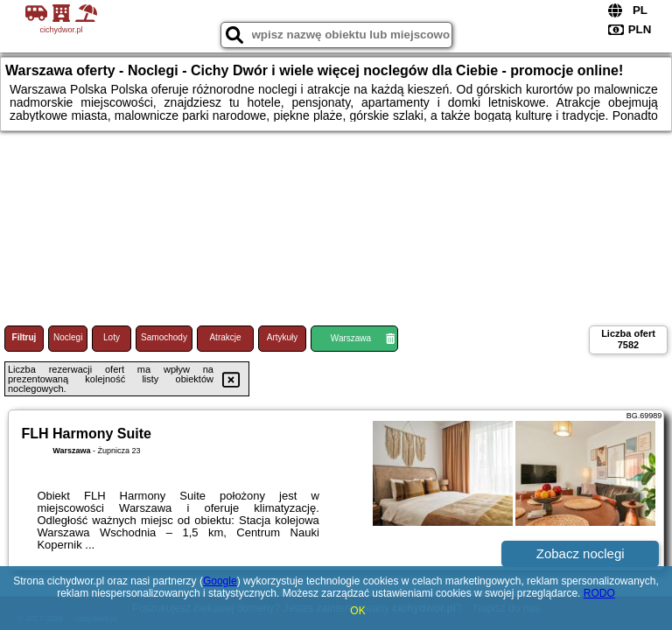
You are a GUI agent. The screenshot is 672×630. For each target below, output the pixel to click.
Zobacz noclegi (581, 553)
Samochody (164, 337)
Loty (112, 337)
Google (220, 581)
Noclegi (68, 337)
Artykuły (283, 337)
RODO (599, 593)
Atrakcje (225, 337)
